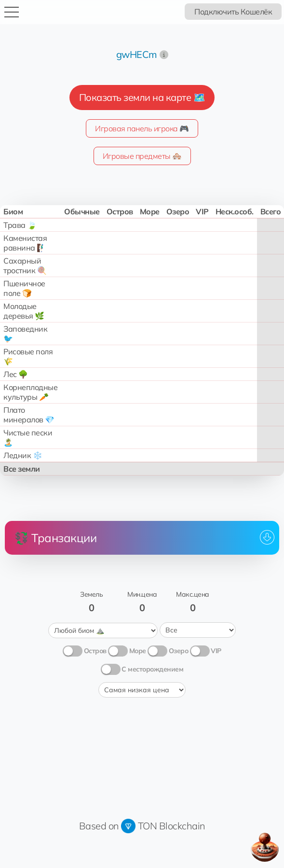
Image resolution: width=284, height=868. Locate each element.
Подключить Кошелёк (233, 12)
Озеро (179, 650)
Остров (95, 650)
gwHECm (137, 54)
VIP (216, 650)
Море (138, 650)
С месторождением (152, 669)
